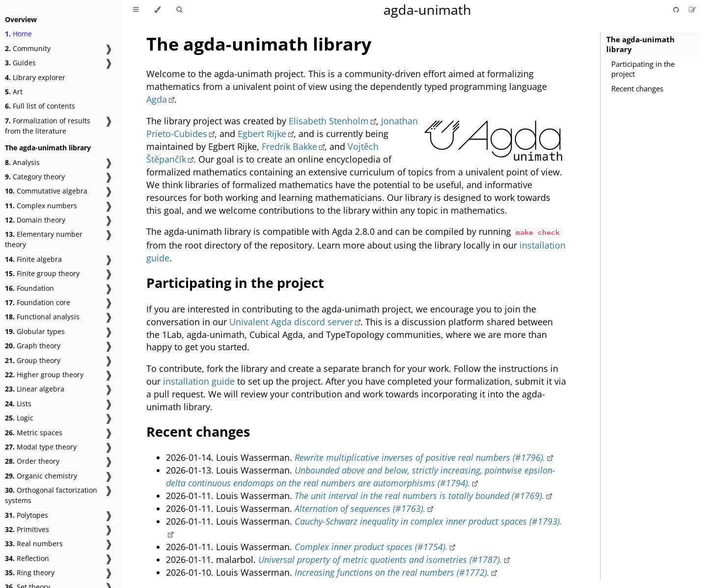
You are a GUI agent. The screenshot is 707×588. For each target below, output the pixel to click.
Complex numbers (41, 206)
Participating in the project (643, 69)
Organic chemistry (41, 476)
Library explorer (35, 77)
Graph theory (33, 346)
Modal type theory (41, 447)
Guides (20, 63)
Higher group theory (44, 375)
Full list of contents (40, 106)
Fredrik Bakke (289, 146)
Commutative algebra (46, 191)
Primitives (27, 529)
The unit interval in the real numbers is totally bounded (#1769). (420, 496)
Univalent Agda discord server (291, 322)
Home (18, 34)
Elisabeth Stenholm (329, 121)
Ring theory (30, 573)
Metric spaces (34, 433)
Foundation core (38, 302)
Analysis (22, 162)
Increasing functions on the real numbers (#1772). (392, 572)
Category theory (35, 177)
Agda (157, 99)
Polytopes (27, 515)
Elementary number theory (44, 239)
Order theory (32, 461)
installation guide (199, 381)
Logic (19, 418)
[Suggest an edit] (692, 10)
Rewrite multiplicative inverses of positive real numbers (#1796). (420, 457)
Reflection (27, 558)
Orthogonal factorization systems (51, 495)
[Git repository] (677, 10)
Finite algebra (33, 259)
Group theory (33, 360)
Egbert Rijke (262, 134)
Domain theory (35, 220)
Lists (18, 404)
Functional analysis (42, 317)
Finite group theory (42, 273)
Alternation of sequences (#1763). (360, 508)
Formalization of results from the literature (48, 126)
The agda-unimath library (640, 44)
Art (14, 92)
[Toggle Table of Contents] (136, 10)
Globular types (35, 331)
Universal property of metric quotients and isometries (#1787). (380, 560)
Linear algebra (35, 389)
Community (28, 48)
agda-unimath (427, 10)
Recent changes (637, 88)
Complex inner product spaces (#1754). (371, 547)
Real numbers (34, 544)
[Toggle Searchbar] (179, 10)
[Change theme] (157, 10)
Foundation (29, 288)
